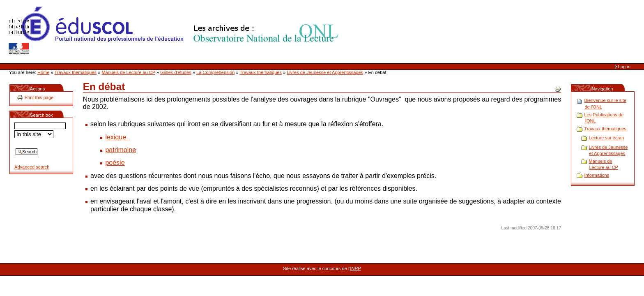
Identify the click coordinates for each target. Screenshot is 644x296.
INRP (356, 268)
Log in (624, 67)
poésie (115, 163)
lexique (117, 137)
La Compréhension (215, 72)
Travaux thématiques (76, 72)
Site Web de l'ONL (175, 31)
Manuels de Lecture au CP (128, 72)
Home (43, 72)
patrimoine (121, 150)
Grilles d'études (176, 72)
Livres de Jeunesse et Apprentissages (325, 72)
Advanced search (32, 167)
